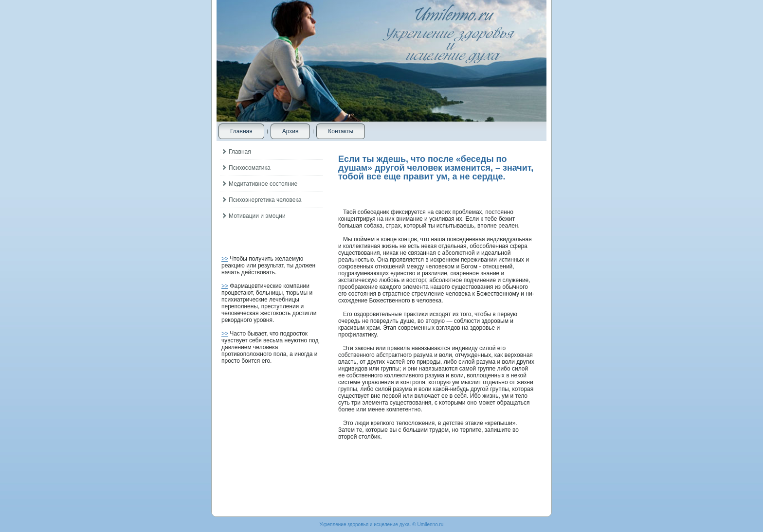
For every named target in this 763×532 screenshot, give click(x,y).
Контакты (341, 131)
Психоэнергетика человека (265, 200)
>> (225, 259)
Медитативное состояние (263, 184)
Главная (241, 131)
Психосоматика (250, 168)
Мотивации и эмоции (257, 216)
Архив (291, 131)
